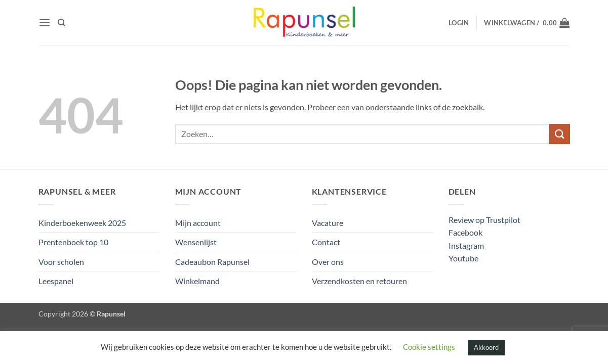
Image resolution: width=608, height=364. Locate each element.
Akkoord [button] (486, 347)
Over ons (328, 262)
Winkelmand (197, 281)
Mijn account (198, 223)
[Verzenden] (559, 134)
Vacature (328, 223)
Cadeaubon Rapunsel (212, 262)
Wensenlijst (196, 242)
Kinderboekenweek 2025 (82, 223)
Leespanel (56, 281)
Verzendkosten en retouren (359, 281)
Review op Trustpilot (484, 220)
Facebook (465, 232)
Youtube (463, 258)
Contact (326, 242)
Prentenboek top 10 (73, 242)
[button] (45, 22)
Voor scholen (61, 262)
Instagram (466, 245)
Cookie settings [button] (429, 347)
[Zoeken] (62, 23)
